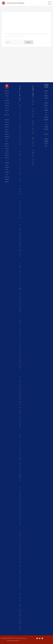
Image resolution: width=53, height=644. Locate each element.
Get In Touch (33, 125)
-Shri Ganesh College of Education (20, 264)
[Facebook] (37, 638)
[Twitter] (40, 638)
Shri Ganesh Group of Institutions (16, 3)
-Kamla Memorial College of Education (20, 382)
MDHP (17, 641)
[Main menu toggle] (50, 3)
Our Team (33, 96)
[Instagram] (42, 638)
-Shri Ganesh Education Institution (20, 323)
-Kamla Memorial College (20, 215)
